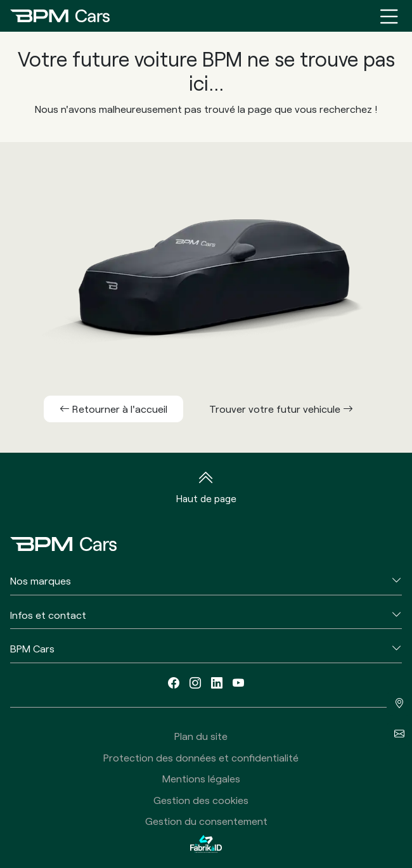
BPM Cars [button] (32, 648)
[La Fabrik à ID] (206, 844)
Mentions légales (201, 778)
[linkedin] (217, 683)
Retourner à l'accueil (113, 409)
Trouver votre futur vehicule (281, 409)
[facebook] (174, 683)
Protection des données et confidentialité (201, 757)
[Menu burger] (389, 16)
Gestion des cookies (201, 800)
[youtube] (238, 683)
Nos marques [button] (41, 580)
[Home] (60, 16)
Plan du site (201, 736)
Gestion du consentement (206, 821)
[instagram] (195, 683)
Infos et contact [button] (48, 615)
